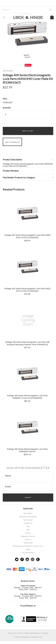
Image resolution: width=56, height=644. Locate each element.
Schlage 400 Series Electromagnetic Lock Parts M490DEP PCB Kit (27, 450)
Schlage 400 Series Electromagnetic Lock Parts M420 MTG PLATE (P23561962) (27, 290)
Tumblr (38, 559)
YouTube (27, 559)
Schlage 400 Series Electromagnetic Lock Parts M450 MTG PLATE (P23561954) (27, 236)
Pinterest (33, 559)
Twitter (17, 559)
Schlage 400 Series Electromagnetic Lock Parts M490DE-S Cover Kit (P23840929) (27, 397)
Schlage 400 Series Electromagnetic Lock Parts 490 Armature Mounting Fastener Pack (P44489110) (27, 343)
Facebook (22, 559)
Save (29, 65)
